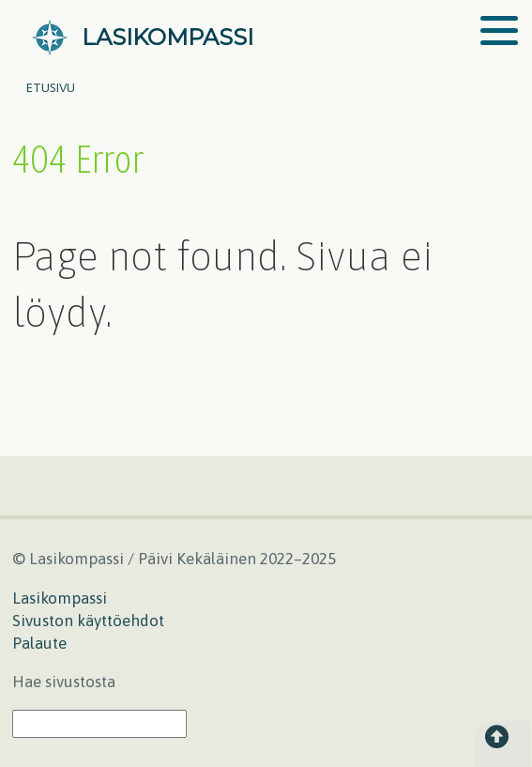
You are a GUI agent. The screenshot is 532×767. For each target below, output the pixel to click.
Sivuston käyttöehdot (88, 621)
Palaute (39, 643)
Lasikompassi (60, 598)
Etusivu (51, 87)
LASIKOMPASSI (167, 37)
